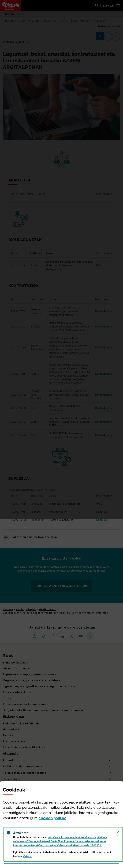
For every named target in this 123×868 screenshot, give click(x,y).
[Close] (118, 832)
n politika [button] (52, 818)
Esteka (28, 856)
